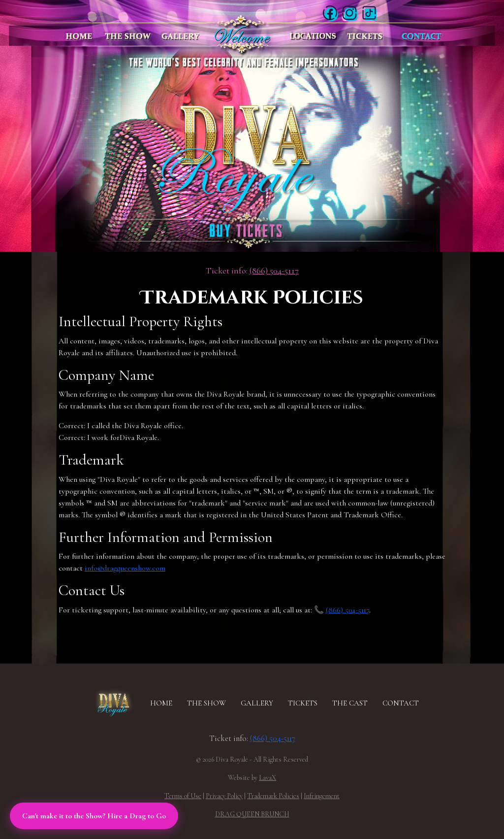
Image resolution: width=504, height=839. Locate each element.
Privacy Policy (224, 796)
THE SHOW (206, 703)
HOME (161, 703)
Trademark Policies (273, 796)
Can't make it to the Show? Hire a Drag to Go (94, 816)
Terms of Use (183, 796)
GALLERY (257, 703)
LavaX (268, 778)
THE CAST (350, 703)
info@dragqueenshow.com (125, 568)
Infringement (322, 796)
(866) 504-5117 (274, 270)
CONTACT (401, 703)
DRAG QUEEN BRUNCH (252, 814)
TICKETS (303, 703)
